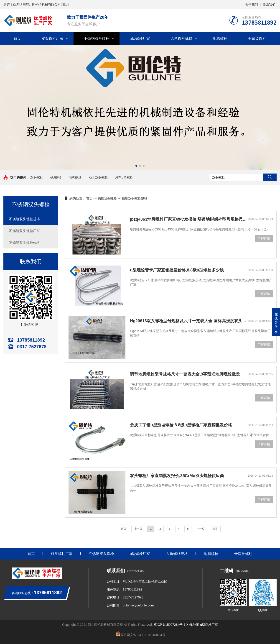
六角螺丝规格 (181, 39)
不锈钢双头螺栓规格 (24, 219)
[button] (136, 166)
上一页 (138, 529)
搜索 (270, 177)
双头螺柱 (37, 177)
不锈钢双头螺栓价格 (24, 243)
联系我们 (269, 5)
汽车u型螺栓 (124, 177)
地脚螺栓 (220, 39)
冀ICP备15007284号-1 (170, 625)
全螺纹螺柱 (257, 39)
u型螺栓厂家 (140, 39)
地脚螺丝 (75, 177)
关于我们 (252, 5)
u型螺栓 (56, 177)
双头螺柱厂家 (52, 39)
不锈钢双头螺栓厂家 (24, 231)
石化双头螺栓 (98, 177)
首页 (17, 39)
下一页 (201, 529)
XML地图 (193, 625)
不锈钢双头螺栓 (97, 39)
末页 (215, 529)
